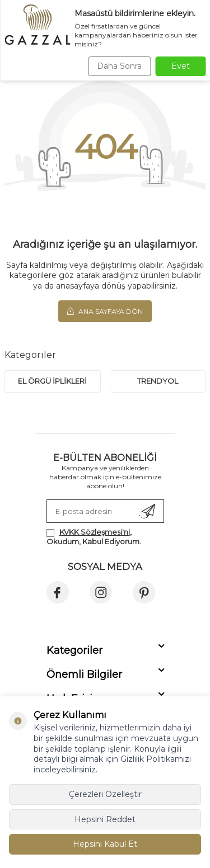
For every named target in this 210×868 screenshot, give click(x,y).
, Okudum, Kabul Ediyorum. (94, 537)
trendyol (158, 381)
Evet (181, 66)
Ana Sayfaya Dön (105, 311)
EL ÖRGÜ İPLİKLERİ (52, 381)
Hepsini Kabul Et (105, 844)
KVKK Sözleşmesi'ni (95, 532)
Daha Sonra (119, 66)
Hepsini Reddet (105, 819)
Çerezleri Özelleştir (105, 794)
